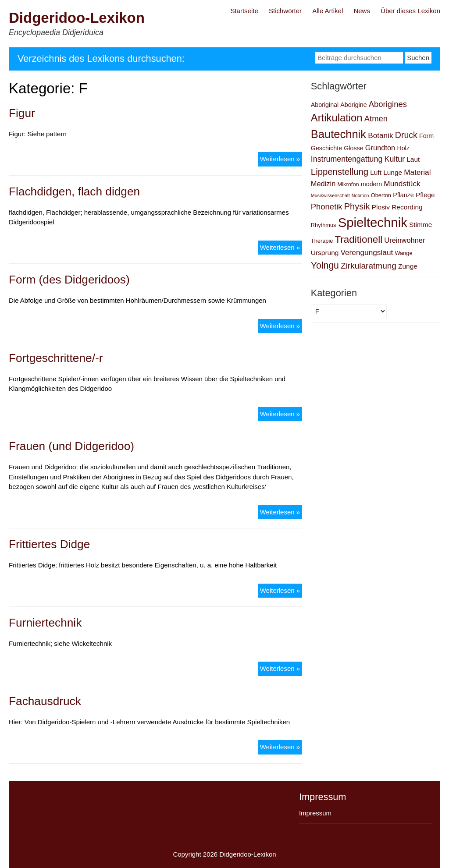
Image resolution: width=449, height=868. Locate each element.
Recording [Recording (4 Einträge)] (407, 207)
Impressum (315, 813)
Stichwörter (285, 11)
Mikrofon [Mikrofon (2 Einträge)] (348, 184)
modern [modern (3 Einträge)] (371, 184)
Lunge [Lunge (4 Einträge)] (393, 172)
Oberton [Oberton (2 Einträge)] (381, 195)
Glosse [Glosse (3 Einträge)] (353, 148)
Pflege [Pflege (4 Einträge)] (425, 195)
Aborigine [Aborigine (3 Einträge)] (353, 105)
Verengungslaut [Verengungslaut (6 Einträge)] (367, 252)
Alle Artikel (328, 11)
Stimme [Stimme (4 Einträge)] (420, 225)
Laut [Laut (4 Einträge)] (413, 159)
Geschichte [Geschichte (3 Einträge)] (326, 148)
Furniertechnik (45, 623)
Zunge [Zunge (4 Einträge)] (408, 266)
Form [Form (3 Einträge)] (426, 136)
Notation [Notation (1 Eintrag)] (360, 195)
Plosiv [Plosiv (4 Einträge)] (381, 207)
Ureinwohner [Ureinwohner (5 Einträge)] (404, 240)
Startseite (244, 11)
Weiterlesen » (281, 158)
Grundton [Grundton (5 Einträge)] (380, 148)
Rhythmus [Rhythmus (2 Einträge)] (324, 225)
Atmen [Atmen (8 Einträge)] (376, 119)
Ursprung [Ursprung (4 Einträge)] (325, 253)
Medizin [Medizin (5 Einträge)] (323, 184)
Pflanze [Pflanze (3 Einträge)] (403, 195)
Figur (22, 113)
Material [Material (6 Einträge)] (417, 172)
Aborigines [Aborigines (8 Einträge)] (388, 104)
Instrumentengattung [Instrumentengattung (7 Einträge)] (347, 159)
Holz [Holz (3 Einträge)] (403, 148)
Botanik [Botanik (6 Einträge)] (381, 135)
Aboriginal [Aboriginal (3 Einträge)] (325, 105)
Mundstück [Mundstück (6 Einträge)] (402, 184)
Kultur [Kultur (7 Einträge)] (395, 159)
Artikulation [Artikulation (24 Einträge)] (337, 118)
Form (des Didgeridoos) (69, 280)
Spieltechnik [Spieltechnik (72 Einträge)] (373, 222)
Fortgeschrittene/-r (56, 358)
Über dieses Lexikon (410, 11)
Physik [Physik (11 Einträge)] (357, 206)
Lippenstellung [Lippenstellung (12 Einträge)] (340, 172)
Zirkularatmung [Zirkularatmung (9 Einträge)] (369, 266)
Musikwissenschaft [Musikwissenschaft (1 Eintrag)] (330, 195)
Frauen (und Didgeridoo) (71, 446)
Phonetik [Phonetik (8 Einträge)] (327, 207)
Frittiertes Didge (49, 544)
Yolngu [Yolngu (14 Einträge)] (325, 265)
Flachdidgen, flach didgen (74, 191)
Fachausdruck (45, 701)
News (362, 11)
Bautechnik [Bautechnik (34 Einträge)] (339, 134)
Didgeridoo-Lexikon (77, 18)
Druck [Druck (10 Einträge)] (406, 135)
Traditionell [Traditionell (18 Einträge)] (359, 239)
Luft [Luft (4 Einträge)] (376, 172)
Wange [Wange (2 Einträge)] (403, 253)
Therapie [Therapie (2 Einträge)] (322, 241)
